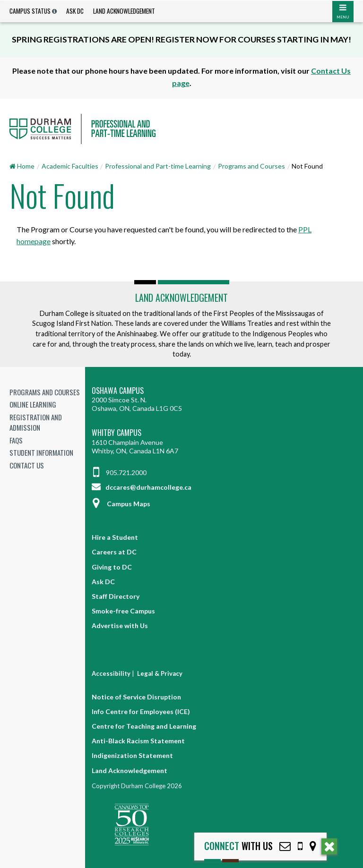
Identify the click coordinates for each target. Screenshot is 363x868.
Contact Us (27, 465)
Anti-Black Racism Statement (138, 741)
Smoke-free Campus (123, 611)
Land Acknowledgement (124, 11)
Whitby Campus (117, 433)
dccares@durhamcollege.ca (142, 487)
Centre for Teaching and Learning (144, 726)
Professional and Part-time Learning (158, 166)
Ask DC (75, 11)
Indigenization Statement (132, 755)
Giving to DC (112, 567)
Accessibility (111, 673)
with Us (238, 846)
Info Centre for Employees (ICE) (141, 711)
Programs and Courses (251, 166)
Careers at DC (114, 552)
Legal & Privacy (160, 673)
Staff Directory (116, 596)
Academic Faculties (70, 166)
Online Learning (33, 404)
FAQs (16, 440)
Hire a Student (115, 537)
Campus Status (30, 11)
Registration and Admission (36, 422)
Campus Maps (121, 504)
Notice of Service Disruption (136, 697)
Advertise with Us (120, 625)
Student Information (41, 452)
